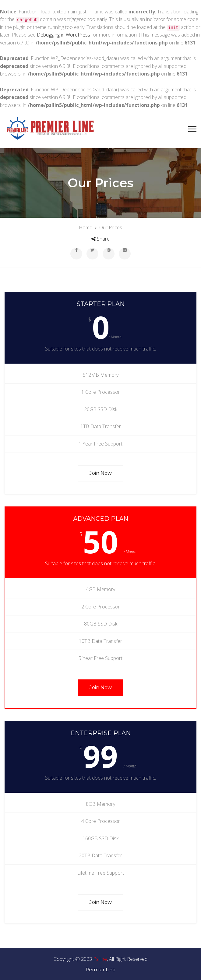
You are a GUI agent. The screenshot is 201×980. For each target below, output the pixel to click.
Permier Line (100, 969)
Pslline (100, 958)
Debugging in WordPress (63, 35)
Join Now (101, 472)
